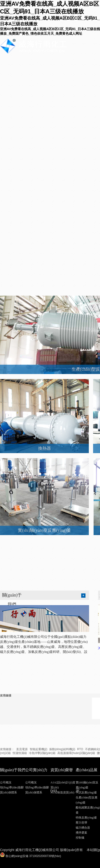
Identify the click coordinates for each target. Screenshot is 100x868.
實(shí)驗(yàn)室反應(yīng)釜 (44, 530)
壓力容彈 (81, 823)
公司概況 (6, 782)
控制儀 (80, 838)
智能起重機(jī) (39, 749)
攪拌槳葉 (81, 833)
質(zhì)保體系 (8, 792)
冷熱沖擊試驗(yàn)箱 (42, 753)
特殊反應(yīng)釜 (86, 818)
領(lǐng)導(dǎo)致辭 (12, 787)
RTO (80, 749)
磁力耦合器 (83, 828)
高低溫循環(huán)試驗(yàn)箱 (76, 753)
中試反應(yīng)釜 (86, 792)
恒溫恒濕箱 (20, 753)
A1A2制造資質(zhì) (62, 792)
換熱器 (45, 448)
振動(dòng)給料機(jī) (62, 749)
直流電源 (22, 749)
